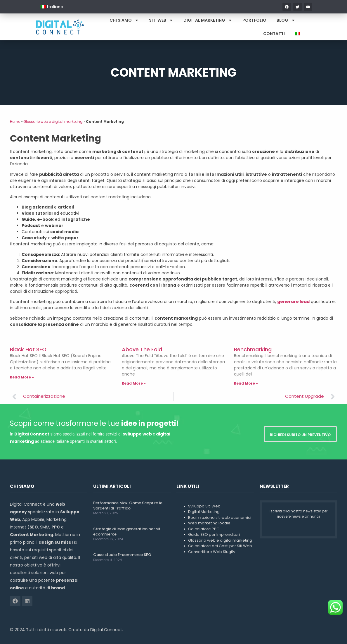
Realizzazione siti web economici (220, 518)
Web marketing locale (209, 523)
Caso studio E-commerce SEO (122, 555)
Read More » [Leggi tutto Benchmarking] (246, 383)
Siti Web (161, 20)
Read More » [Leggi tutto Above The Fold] (134, 383)
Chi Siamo (124, 20)
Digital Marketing (208, 20)
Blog (286, 20)
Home (15, 122)
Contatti (274, 34)
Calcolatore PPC (204, 529)
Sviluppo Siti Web (204, 506)
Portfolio (254, 20)
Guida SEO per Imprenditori (214, 534)
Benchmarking (253, 349)
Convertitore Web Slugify (212, 552)
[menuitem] (52, 7)
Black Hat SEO (28, 349)
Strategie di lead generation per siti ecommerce (127, 532)
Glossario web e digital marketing (53, 122)
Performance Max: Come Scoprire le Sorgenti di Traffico (128, 506)
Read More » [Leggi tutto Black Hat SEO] (22, 377)
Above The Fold (142, 349)
